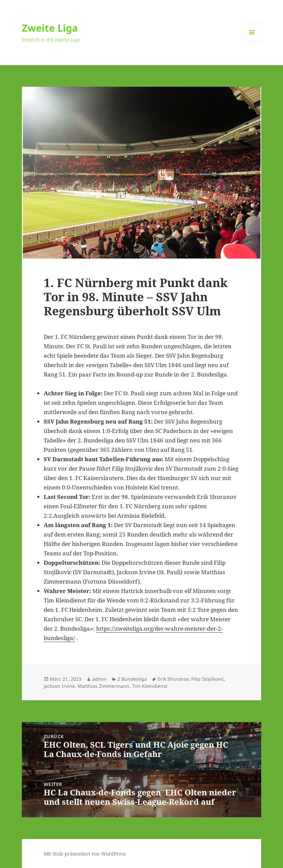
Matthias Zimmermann (104, 686)
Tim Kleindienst (150, 686)
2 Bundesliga (132, 679)
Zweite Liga (50, 28)
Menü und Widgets (252, 42)
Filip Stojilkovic (208, 679)
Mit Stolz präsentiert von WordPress (85, 854)
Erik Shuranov (173, 679)
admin (99, 679)
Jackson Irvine (59, 686)
